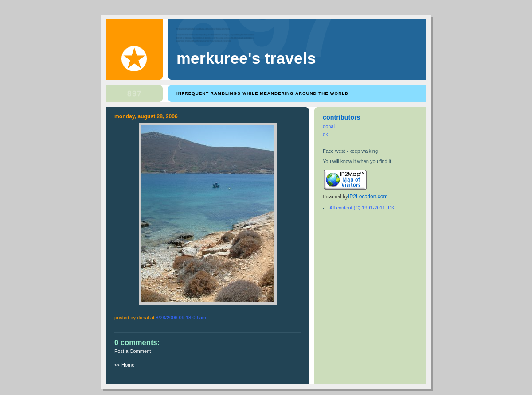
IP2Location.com (368, 197)
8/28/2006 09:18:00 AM (181, 318)
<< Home (124, 365)
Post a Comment (133, 351)
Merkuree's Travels (246, 58)
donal (329, 126)
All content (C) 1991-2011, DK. (363, 208)
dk (325, 134)
